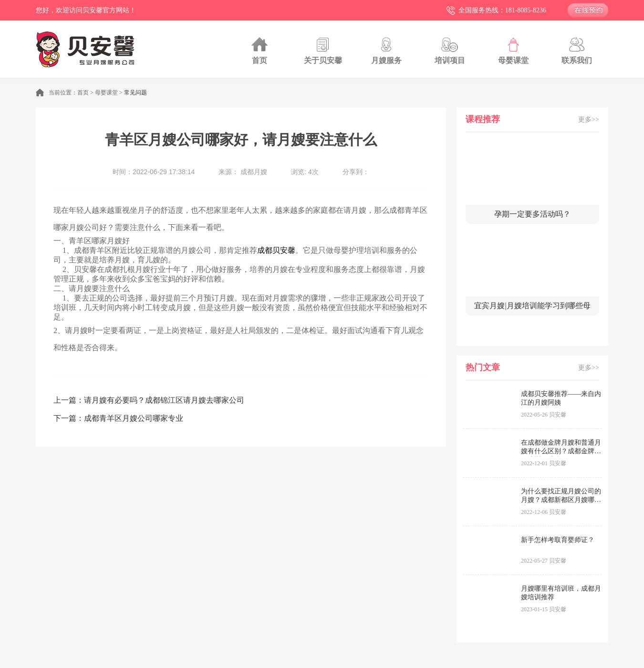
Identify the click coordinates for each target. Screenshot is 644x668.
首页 (83, 93)
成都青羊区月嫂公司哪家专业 (134, 418)
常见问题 (135, 93)
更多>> (589, 120)
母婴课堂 (106, 93)
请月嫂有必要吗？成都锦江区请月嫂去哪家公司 (164, 400)
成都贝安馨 (276, 250)
